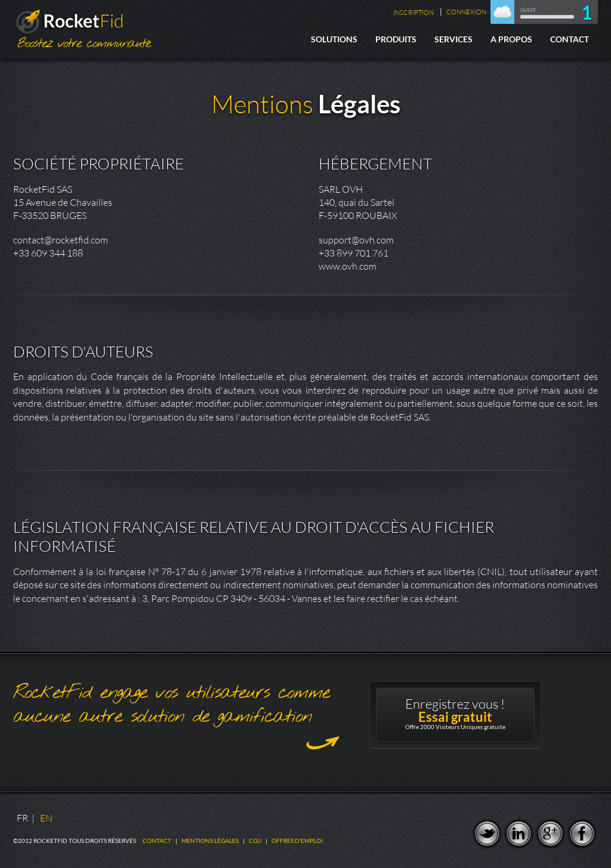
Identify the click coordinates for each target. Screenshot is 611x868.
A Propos (511, 39)
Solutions (334, 39)
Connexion (466, 12)
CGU (255, 841)
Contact (570, 39)
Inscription (413, 13)
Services (453, 39)
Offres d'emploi (297, 841)
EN (46, 818)
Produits (396, 39)
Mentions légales (210, 841)
